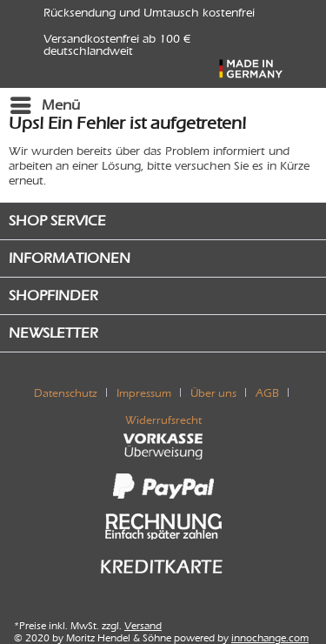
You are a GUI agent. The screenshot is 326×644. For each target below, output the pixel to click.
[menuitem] (44, 105)
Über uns (213, 393)
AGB (267, 393)
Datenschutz (66, 393)
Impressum (144, 393)
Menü (45, 102)
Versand (143, 626)
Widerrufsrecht (163, 420)
